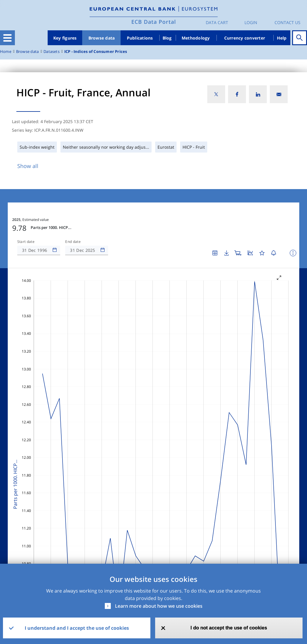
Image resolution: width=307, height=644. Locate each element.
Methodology (196, 38)
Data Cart (217, 22)
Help (282, 38)
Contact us (287, 22)
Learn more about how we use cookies (159, 606)
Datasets (52, 52)
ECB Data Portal (154, 22)
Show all (28, 166)
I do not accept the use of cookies (229, 628)
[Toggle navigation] (7, 38)
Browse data (102, 38)
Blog (167, 38)
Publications (140, 38)
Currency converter (245, 38)
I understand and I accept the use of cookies (77, 628)
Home (6, 52)
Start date (26, 242)
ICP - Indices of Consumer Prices (96, 52)
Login (251, 22)
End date (73, 242)
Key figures (65, 38)
